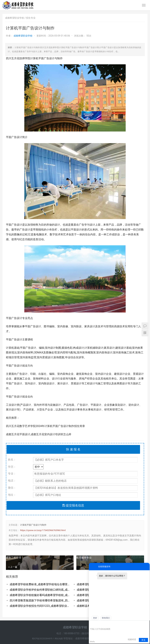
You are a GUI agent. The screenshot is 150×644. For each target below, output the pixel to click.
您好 (95, 618)
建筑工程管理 (14, 558)
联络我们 (106, 618)
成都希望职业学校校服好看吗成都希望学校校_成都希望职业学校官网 (40, 595)
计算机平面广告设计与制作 (33, 525)
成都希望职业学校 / (16, 18)
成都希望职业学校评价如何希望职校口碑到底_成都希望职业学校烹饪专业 (40, 590)
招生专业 (31, 18)
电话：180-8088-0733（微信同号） (75, 633)
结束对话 (132, 639)
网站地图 (59, 639)
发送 (143, 640)
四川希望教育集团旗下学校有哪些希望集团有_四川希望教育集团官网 (40, 600)
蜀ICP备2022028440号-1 (43, 639)
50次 (89, 36)
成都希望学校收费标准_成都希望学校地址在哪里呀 (40, 584)
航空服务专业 (84, 558)
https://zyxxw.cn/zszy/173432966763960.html (43, 530)
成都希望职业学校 (23, 36)
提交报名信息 (73, 505)
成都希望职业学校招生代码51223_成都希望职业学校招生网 (40, 606)
